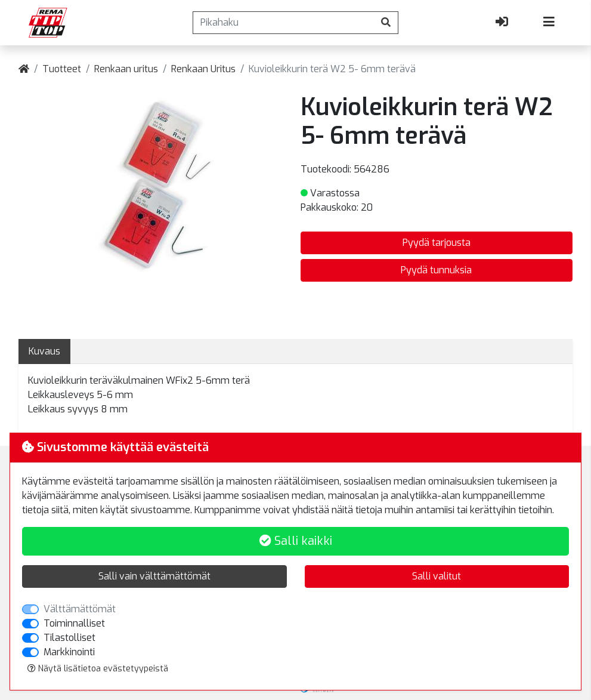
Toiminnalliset (74, 623)
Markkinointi (69, 652)
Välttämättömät (80, 609)
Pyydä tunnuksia (436, 270)
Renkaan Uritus (203, 69)
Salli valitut (437, 576)
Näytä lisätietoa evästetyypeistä (98, 669)
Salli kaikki (296, 541)
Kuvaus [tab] (44, 351)
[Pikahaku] (284, 23)
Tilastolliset (69, 638)
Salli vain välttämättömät (154, 576)
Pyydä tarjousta (437, 243)
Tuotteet (62, 69)
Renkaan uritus (126, 69)
